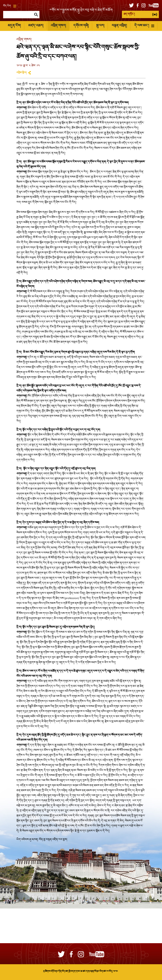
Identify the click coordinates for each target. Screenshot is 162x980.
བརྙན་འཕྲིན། (119, 26)
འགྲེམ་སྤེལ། (22, 73)
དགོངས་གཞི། (81, 26)
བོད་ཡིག (10, 6)
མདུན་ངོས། (14, 26)
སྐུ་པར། (100, 26)
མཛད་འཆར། (36, 26)
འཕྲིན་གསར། (58, 26)
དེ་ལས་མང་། (144, 26)
